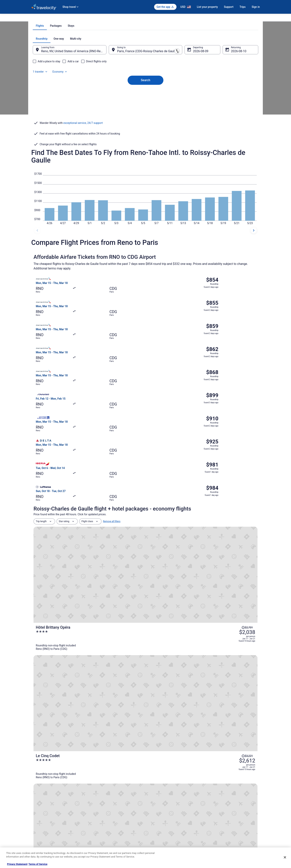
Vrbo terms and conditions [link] (163, 811)
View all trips (145, 615)
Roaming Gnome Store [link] (43, 830)
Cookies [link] (153, 799)
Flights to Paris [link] (95, 18)
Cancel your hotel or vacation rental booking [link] (231, 799)
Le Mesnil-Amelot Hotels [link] (50, 728)
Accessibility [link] (156, 817)
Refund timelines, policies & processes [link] (228, 811)
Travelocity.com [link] (39, 18)
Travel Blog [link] (96, 842)
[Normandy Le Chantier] (183, 518)
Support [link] (212, 793)
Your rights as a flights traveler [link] (224, 823)
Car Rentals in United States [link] (104, 817)
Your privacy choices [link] (160, 823)
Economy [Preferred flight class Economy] (238, 90)
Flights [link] (54, 18)
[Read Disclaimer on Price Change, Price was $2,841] (233, 576)
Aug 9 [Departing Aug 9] (194, 103)
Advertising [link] (37, 836)
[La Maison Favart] (183, 586)
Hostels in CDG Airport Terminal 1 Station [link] (60, 735)
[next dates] (254, 252)
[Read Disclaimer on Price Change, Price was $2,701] (233, 439)
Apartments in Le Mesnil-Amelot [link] (166, 720)
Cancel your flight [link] (217, 805)
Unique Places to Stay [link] (101, 836)
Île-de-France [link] (78, 18)
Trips (243, 7)
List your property (207, 7)
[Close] (285, 857)
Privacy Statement (17, 864)
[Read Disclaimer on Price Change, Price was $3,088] (233, 508)
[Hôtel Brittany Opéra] (183, 449)
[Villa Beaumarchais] (183, 552)
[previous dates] (37, 252)
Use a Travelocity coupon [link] (221, 817)
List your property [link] (40, 805)
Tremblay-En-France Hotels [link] (51, 720)
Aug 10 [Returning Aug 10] (231, 103)
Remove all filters (112, 428)
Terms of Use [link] (156, 805)
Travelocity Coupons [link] (101, 830)
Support (229, 7)
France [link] (64, 18)
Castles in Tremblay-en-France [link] (53, 713)
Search (145, 125)
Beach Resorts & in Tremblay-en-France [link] (170, 713)
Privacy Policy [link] (156, 793)
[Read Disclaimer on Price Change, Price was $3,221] (233, 473)
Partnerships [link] (38, 811)
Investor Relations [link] (40, 823)
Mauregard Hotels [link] (157, 706)
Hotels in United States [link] (102, 793)
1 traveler (219, 90)
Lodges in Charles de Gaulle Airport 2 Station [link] (62, 706)
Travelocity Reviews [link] (100, 823)
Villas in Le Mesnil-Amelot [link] (162, 728)
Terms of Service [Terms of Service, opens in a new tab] (38, 864)
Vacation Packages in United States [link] (108, 805)
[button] (145, 683)
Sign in (256, 7)
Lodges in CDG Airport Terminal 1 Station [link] (171, 735)
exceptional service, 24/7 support (83, 164)
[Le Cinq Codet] (183, 483)
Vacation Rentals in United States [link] (107, 799)
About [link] (34, 793)
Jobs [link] (34, 799)
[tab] (130, 77)
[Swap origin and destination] (111, 101)
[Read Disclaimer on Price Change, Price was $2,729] (233, 542)
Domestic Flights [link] (99, 811)
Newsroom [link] (37, 817)
